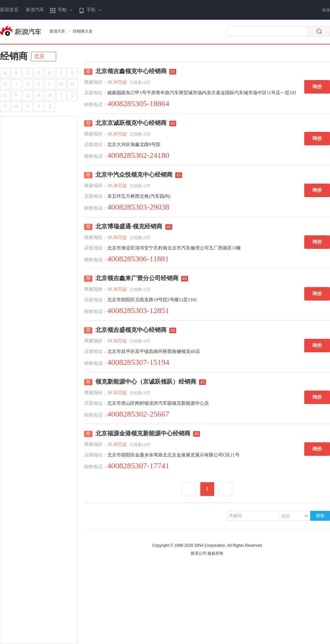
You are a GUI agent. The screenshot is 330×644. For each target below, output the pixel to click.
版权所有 (215, 553)
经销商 (14, 56)
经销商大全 (83, 31)
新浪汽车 (35, 10)
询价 (317, 87)
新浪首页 (9, 10)
